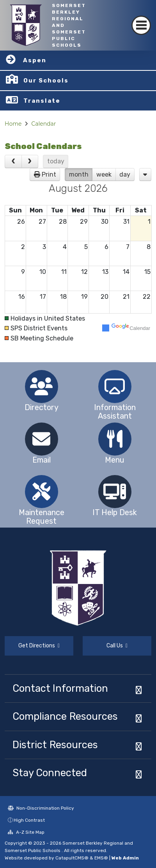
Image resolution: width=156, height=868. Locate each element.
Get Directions (39, 646)
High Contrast (29, 820)
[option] (41, 387)
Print (49, 174)
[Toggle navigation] (141, 25)
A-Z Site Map (26, 832)
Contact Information (60, 688)
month (79, 174)
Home (13, 124)
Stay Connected (50, 773)
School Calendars (43, 146)
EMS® (101, 858)
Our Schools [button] (46, 81)
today (56, 161)
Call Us (117, 646)
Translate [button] (42, 101)
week (104, 174)
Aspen (35, 60)
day (125, 174)
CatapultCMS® (72, 858)
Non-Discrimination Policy (41, 808)
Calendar (43, 124)
